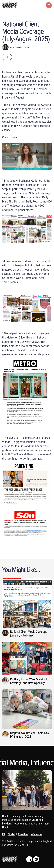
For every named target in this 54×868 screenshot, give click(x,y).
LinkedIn (29, 859)
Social (12, 834)
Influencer (36, 834)
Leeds (35, 820)
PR (7, 57)
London (6, 823)
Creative (23, 834)
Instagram (36, 859)
